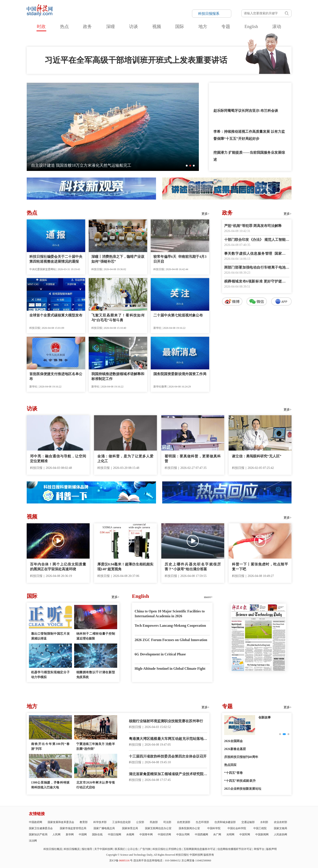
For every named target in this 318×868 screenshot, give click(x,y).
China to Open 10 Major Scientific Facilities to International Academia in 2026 (170, 614)
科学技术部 (100, 822)
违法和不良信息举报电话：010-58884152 (157, 861)
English (251, 26)
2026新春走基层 (235, 749)
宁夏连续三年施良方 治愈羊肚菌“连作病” (96, 746)
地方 (203, 26)
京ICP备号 (121, 861)
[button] (187, 166)
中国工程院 (260, 828)
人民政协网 (280, 834)
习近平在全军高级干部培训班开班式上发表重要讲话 (136, 60)
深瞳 (111, 26)
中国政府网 (36, 822)
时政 (41, 26)
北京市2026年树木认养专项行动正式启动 (96, 785)
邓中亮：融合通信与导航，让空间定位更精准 (58, 459)
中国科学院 (214, 828)
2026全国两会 (233, 741)
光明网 (230, 834)
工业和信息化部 (121, 822)
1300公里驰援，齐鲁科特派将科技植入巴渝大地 (50, 785)
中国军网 (245, 834)
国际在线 (97, 834)
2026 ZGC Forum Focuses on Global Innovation (171, 640)
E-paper (258, 676)
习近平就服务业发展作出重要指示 (240, 90)
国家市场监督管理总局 (73, 828)
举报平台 (259, 849)
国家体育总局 (130, 828)
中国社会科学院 (237, 828)
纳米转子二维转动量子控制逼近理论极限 (96, 636)
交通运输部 (248, 822)
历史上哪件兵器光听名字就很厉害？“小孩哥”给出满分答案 (193, 567)
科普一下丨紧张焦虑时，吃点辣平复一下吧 (260, 567)
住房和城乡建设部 (225, 822)
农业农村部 (280, 822)
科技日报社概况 (53, 849)
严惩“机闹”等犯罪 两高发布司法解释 (253, 226)
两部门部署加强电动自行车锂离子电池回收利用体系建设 (257, 268)
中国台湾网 (183, 834)
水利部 (264, 822)
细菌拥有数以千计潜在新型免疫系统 (96, 675)
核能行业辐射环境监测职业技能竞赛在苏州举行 (166, 721)
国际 (180, 26)
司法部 (167, 822)
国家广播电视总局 (104, 828)
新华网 (70, 834)
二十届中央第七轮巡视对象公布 (178, 315)
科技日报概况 (72, 849)
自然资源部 (184, 822)
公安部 (140, 822)
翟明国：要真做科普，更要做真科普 (193, 459)
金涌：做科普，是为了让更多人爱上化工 (125, 459)
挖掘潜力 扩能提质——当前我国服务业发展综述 (249, 156)
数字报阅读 (257, 385)
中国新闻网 (262, 834)
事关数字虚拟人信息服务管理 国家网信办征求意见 (257, 254)
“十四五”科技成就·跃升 (240, 781)
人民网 (56, 834)
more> (208, 597)
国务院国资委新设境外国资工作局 (180, 374)
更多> (205, 214)
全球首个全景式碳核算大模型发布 (56, 315)
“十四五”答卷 (233, 773)
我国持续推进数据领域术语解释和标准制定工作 (118, 376)
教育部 (84, 822)
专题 (226, 26)
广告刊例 (145, 849)
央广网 (217, 834)
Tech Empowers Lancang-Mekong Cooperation (170, 626)
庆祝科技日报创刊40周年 (241, 757)
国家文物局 (280, 828)
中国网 (83, 834)
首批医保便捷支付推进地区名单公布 (56, 376)
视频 (157, 26)
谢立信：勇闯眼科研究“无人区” (257, 456)
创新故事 (265, 717)
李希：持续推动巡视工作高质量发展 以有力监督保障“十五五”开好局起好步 (249, 135)
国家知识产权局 (38, 834)
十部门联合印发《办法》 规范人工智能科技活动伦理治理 (257, 240)
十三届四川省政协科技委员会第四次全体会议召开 (168, 756)
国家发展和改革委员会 (61, 822)
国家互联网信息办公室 (158, 828)
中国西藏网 (201, 834)
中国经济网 (164, 834)
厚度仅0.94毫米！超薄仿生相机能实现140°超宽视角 (125, 567)
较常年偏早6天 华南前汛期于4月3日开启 (180, 259)
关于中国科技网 (103, 849)
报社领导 (87, 849)
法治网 (33, 841)
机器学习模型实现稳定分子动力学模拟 (50, 675)
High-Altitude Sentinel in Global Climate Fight (170, 669)
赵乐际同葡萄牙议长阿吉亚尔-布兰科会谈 (246, 111)
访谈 (134, 26)
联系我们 (120, 849)
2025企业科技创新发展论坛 (243, 789)
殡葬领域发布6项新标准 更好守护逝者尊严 (257, 282)
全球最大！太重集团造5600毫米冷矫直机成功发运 (75, 165)
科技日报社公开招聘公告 (167, 849)
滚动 (277, 26)
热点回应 (230, 765)
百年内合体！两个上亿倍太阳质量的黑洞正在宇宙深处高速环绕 (58, 567)
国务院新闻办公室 (189, 828)
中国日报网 (115, 834)
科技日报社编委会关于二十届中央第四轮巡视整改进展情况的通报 (56, 259)
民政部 (154, 822)
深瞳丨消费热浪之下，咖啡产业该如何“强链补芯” (118, 259)
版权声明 (271, 849)
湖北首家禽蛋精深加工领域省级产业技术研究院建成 (168, 774)
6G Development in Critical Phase (160, 654)
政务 (87, 26)
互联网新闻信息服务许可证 (199, 849)
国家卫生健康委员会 (41, 828)
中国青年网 (146, 834)
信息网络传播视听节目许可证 (235, 849)
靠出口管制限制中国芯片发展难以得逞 (50, 636)
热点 (64, 26)
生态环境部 (202, 822)
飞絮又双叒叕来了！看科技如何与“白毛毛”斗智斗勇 (118, 318)
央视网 (130, 834)
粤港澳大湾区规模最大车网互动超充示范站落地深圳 (168, 739)
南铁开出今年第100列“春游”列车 (50, 746)
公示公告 (133, 849)
